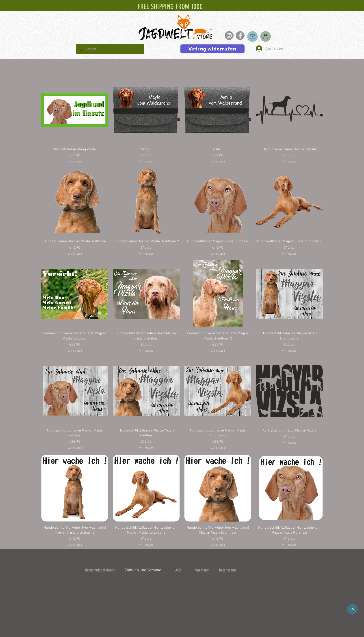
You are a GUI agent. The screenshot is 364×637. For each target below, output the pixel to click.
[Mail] (252, 36)
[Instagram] (229, 36)
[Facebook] (240, 36)
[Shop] (265, 36)
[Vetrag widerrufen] (212, 49)
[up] (352, 609)
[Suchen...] (110, 49)
